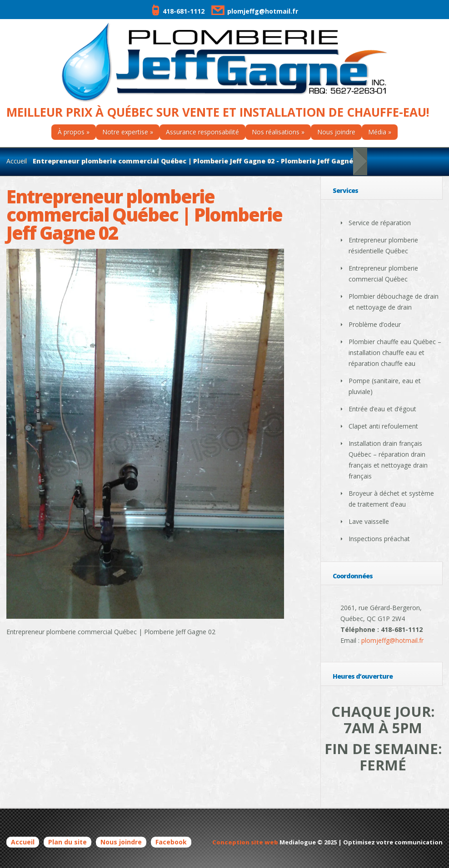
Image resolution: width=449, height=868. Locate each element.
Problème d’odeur (375, 324)
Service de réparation (380, 223)
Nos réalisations (276, 132)
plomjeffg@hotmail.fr (254, 11)
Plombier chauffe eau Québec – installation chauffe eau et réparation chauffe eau (395, 353)
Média (377, 132)
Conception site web (245, 842)
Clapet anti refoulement (383, 426)
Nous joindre (336, 132)
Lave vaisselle (369, 521)
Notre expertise (125, 132)
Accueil (17, 161)
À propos (71, 132)
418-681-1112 (178, 11)
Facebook (171, 842)
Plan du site (67, 842)
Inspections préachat (379, 539)
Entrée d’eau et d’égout (382, 409)
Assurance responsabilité (202, 132)
